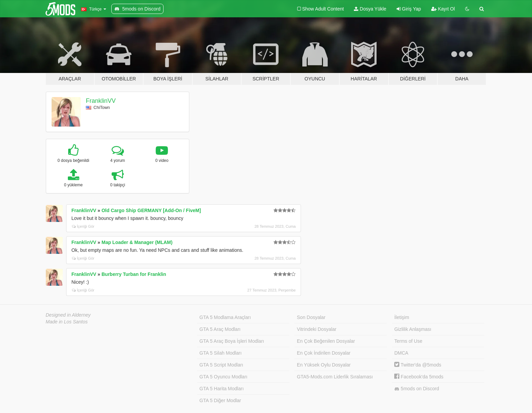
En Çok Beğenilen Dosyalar (326, 341)
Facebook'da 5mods (419, 377)
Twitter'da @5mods (418, 365)
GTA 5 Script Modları (221, 365)
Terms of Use (408, 341)
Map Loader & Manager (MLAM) (137, 242)
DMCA (401, 353)
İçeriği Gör (83, 226)
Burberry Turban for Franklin (134, 274)
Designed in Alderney (68, 315)
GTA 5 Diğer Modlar (220, 400)
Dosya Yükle (370, 9)
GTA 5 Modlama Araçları (225, 317)
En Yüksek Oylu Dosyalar (324, 365)
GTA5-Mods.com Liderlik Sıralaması (335, 377)
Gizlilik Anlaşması (413, 329)
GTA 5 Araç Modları (220, 329)
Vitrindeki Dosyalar (317, 329)
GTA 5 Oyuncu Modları (223, 377)
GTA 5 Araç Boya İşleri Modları (232, 341)
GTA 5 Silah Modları (221, 353)
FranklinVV (101, 101)
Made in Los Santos (67, 322)
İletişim (402, 317)
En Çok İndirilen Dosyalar (324, 353)
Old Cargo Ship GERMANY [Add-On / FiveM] (151, 210)
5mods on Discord (417, 389)
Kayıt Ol (443, 9)
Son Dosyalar (311, 317)
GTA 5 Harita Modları (222, 389)
